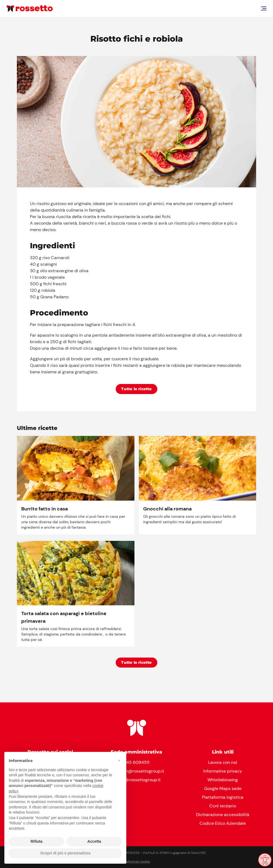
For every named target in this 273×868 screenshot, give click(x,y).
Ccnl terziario (223, 806)
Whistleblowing (223, 780)
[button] (119, 761)
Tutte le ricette (136, 389)
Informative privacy (223, 771)
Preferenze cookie (136, 861)
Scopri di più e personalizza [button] (65, 853)
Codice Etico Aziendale (223, 823)
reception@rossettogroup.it (136, 771)
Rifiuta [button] (36, 841)
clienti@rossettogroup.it (136, 780)
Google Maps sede (223, 788)
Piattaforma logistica (223, 797)
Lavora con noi (223, 762)
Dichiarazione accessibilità (223, 815)
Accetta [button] (94, 841)
